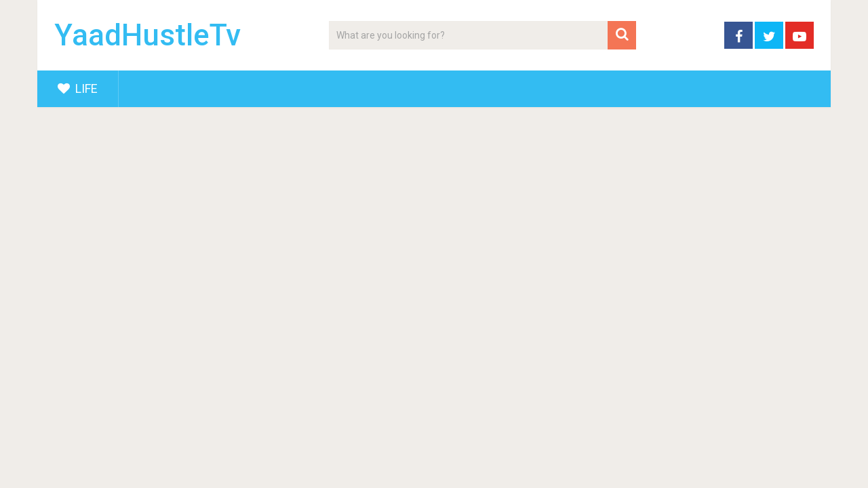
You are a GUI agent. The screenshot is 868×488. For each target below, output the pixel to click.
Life (78, 88)
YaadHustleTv (147, 35)
